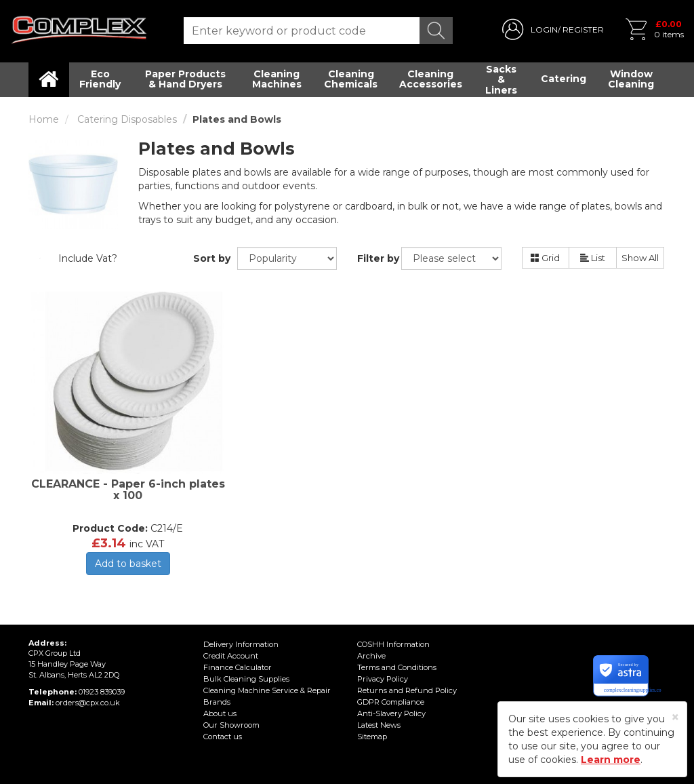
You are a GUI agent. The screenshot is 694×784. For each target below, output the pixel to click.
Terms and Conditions (396, 667)
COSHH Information (393, 644)
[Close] (675, 717)
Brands (217, 702)
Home (44, 119)
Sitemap (372, 737)
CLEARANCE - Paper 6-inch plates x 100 (128, 490)
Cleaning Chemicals (351, 79)
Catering (564, 79)
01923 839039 (101, 692)
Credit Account (230, 656)
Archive (371, 656)
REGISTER (583, 30)
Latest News (379, 725)
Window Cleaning (631, 79)
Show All (640, 258)
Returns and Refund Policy (406, 690)
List (593, 258)
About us (219, 713)
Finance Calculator (237, 667)
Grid (545, 258)
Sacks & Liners (501, 80)
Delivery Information (240, 644)
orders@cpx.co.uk (87, 703)
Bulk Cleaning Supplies (246, 679)
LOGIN (544, 30)
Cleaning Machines (277, 79)
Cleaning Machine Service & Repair (266, 690)
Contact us (222, 737)
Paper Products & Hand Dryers (185, 79)
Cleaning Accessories (431, 79)
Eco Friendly (100, 79)
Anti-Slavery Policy (391, 713)
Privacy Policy (382, 679)
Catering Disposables (127, 119)
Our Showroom (230, 725)
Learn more (611, 760)
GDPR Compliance (390, 702)
